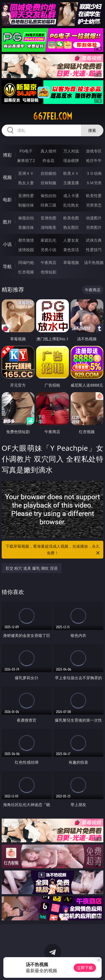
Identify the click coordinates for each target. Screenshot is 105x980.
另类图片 (94, 227)
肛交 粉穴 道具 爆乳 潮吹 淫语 (32, 568)
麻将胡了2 (26, 160)
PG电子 (26, 151)
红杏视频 (26, 272)
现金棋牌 (71, 160)
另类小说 (48, 250)
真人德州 (48, 151)
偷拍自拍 (48, 196)
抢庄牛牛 (94, 160)
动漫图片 (94, 218)
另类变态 (94, 205)
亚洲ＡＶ (26, 173)
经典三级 (48, 205)
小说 (7, 244)
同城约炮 (26, 262)
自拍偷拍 (48, 173)
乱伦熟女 (71, 205)
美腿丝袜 (26, 227)
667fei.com (53, 116)
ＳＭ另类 (94, 183)
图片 (7, 222)
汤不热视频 (94, 262)
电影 (7, 200)
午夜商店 (48, 262)
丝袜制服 (48, 183)
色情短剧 (48, 272)
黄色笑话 (71, 250)
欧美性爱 (94, 196)
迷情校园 (26, 250)
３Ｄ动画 (94, 173)
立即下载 (85, 968)
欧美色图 (71, 218)
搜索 (92, 130)
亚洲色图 (48, 218)
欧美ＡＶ (71, 173)
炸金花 (48, 160)
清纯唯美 (48, 227)
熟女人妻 (26, 183)
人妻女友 (71, 240)
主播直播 (71, 183)
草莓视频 (71, 262)
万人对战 (71, 151)
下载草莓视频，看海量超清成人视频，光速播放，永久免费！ (53, 550)
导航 (7, 266)
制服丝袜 (26, 205)
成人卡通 (71, 196)
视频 (7, 177)
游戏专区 (94, 151)
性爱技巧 (94, 250)
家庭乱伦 (48, 240)
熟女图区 (71, 227)
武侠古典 (94, 240)
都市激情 (26, 240)
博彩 (7, 155)
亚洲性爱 (26, 196)
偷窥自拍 (26, 218)
